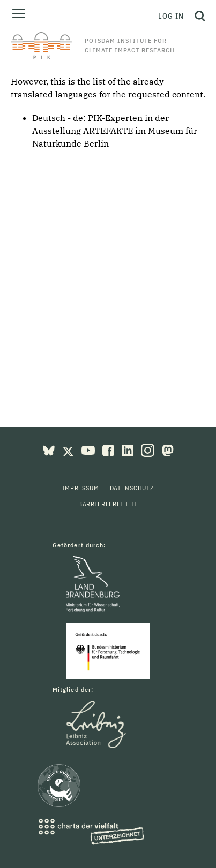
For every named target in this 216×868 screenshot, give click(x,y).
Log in (171, 16)
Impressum (81, 488)
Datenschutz (132, 488)
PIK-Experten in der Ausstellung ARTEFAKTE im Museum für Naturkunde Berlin (115, 131)
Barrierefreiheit (108, 504)
